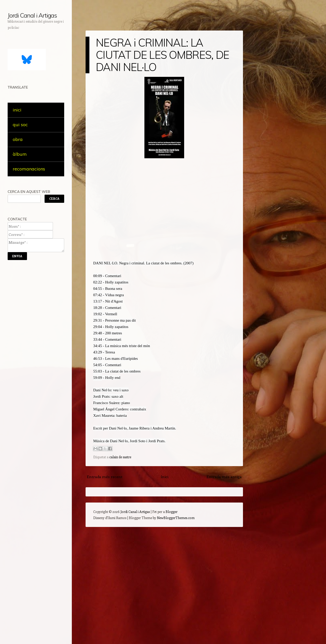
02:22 (98, 282)
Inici (165, 477)
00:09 (98, 276)
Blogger (172, 512)
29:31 (98, 320)
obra (18, 139)
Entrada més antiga (224, 477)
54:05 (98, 365)
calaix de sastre (120, 457)
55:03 (98, 371)
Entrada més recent (105, 477)
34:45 (98, 346)
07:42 (98, 295)
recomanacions (29, 169)
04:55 (98, 289)
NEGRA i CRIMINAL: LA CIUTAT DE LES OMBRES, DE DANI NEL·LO (162, 55)
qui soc (20, 125)
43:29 (98, 352)
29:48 (98, 333)
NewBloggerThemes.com (176, 518)
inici (17, 110)
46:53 (98, 359)
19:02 (98, 314)
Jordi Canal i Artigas (32, 15)
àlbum (20, 154)
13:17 (98, 301)
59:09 (98, 378)
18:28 (98, 308)
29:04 (98, 327)
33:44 (98, 339)
